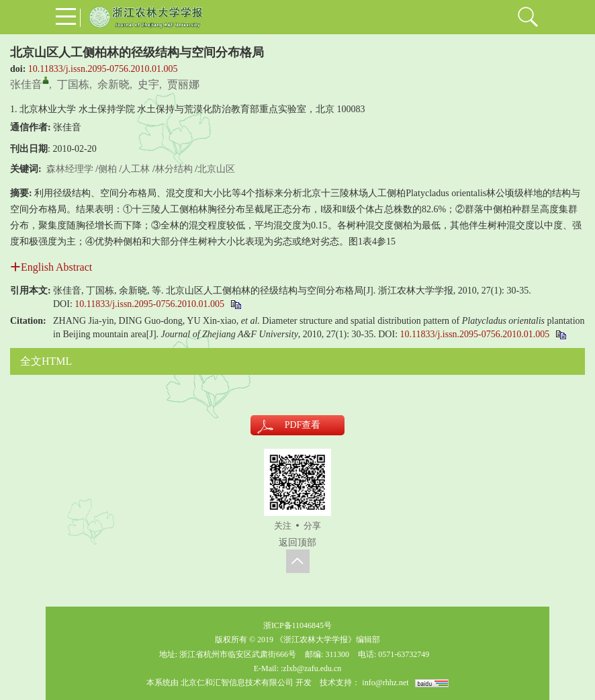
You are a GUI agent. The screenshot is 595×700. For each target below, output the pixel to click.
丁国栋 (73, 84)
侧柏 (107, 169)
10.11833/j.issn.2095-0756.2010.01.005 (103, 69)
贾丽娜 (183, 84)
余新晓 (113, 84)
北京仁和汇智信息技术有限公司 (237, 683)
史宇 (148, 84)
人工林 (136, 169)
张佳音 (26, 84)
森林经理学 (70, 169)
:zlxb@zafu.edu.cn (311, 668)
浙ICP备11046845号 (297, 625)
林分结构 (174, 169)
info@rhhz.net (385, 683)
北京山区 (216, 169)
